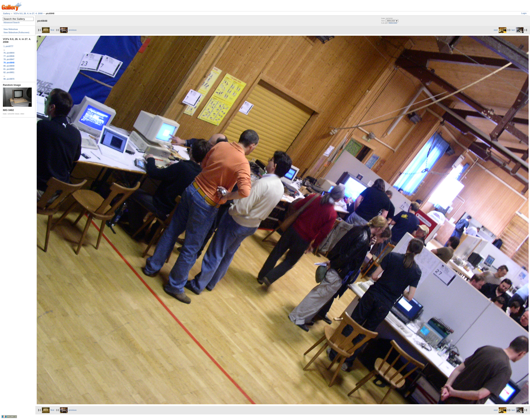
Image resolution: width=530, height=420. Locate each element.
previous (68, 30)
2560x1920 (393, 23)
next (500, 30)
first (48, 30)
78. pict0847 (9, 59)
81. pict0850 (9, 69)
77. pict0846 (9, 56)
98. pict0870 (9, 79)
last (518, 30)
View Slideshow (11, 29)
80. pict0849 (9, 66)
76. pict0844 (9, 53)
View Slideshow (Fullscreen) (16, 33)
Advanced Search (12, 23)
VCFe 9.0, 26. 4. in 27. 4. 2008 (28, 13)
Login (524, 13)
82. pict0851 (9, 72)
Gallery (7, 13)
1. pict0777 (8, 46)
